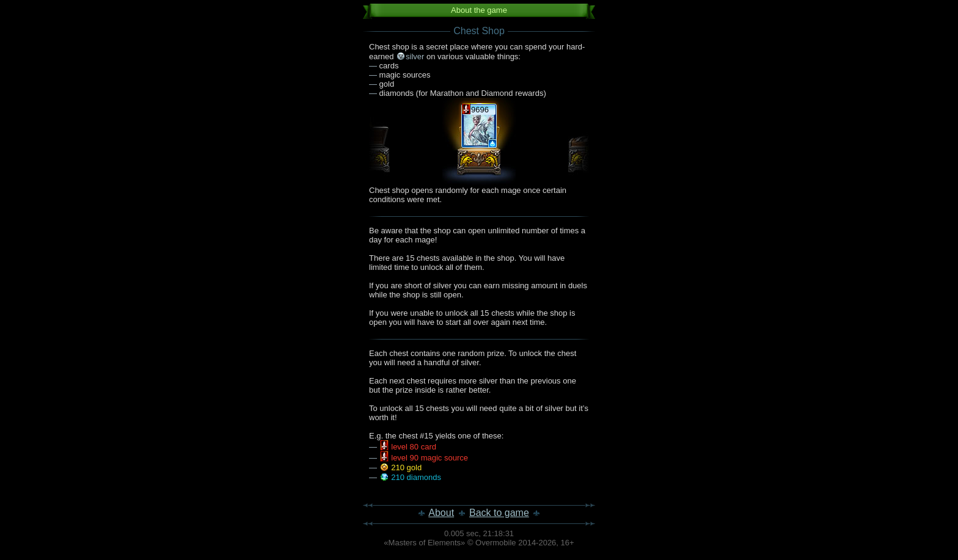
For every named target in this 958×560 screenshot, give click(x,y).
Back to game (499, 513)
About (441, 513)
